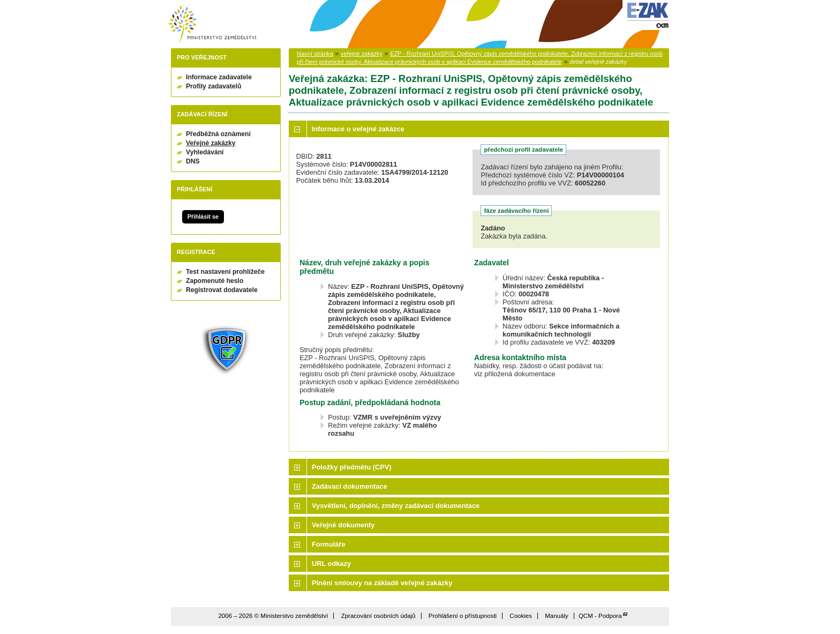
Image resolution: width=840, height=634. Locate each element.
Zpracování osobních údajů (378, 616)
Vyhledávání (205, 152)
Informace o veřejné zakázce (358, 129)
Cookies (521, 616)
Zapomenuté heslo (215, 281)
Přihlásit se (203, 217)
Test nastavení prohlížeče (225, 272)
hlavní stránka (315, 54)
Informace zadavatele (219, 77)
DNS (193, 161)
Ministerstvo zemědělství (212, 24)
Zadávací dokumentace (350, 486)
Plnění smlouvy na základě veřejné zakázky (382, 583)
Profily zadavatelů (213, 86)
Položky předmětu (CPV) (352, 467)
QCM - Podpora (600, 616)
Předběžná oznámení (218, 134)
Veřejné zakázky (211, 143)
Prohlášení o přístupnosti (463, 616)
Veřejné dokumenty (343, 525)
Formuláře (329, 544)
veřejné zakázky (362, 54)
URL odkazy (331, 564)
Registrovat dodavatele (222, 290)
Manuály (557, 616)
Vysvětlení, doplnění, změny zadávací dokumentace (396, 506)
